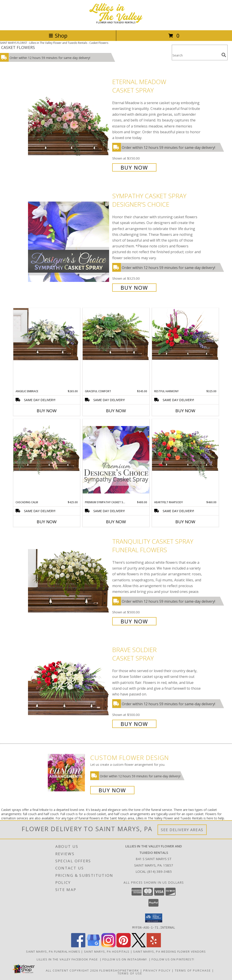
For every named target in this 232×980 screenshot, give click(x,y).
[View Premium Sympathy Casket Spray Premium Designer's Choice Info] (116, 460)
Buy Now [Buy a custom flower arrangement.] (112, 790)
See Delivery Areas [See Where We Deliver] (182, 830)
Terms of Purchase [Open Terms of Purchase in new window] (193, 970)
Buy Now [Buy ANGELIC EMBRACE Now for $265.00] (47, 411)
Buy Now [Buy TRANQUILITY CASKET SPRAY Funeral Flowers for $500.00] (134, 621)
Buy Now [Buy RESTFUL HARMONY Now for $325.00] (185, 411)
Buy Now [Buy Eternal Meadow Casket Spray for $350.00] (134, 167)
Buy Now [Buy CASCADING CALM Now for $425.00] (47, 522)
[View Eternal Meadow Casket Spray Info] (69, 124)
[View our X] (139, 946)
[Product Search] (196, 55)
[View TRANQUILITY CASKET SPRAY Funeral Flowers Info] (69, 581)
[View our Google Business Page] (93, 946)
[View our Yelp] (154, 946)
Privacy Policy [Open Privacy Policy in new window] (157, 970)
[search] (224, 55)
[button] (154, 918)
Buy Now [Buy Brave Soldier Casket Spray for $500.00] (134, 724)
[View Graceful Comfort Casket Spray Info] (116, 334)
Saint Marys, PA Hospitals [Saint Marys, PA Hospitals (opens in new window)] (107, 951)
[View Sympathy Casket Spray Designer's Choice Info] (69, 241)
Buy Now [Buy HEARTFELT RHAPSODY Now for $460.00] (185, 522)
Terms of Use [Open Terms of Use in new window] (130, 973)
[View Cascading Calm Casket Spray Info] (47, 448)
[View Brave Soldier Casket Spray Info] (69, 686)
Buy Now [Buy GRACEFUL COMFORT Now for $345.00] (116, 411)
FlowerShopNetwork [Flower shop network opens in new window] (119, 970)
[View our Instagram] (108, 946)
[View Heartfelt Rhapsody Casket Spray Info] (185, 449)
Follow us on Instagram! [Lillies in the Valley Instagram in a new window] (126, 959)
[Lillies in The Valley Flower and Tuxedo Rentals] (116, 24)
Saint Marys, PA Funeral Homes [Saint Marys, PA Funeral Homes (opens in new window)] (53, 951)
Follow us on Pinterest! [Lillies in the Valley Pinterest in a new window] (173, 959)
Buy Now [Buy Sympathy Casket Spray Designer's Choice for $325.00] (134, 288)
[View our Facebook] (78, 946)
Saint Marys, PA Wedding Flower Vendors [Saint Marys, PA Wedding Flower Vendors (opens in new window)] (169, 951)
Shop (58, 35)
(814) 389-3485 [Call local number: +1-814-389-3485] (160, 871)
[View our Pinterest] (124, 946)
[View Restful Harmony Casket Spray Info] (185, 334)
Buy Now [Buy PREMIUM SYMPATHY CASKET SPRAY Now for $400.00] (116, 522)
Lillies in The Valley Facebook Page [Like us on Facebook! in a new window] (68, 959)
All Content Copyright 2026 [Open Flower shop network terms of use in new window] (72, 970)
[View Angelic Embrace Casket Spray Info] (47, 334)
